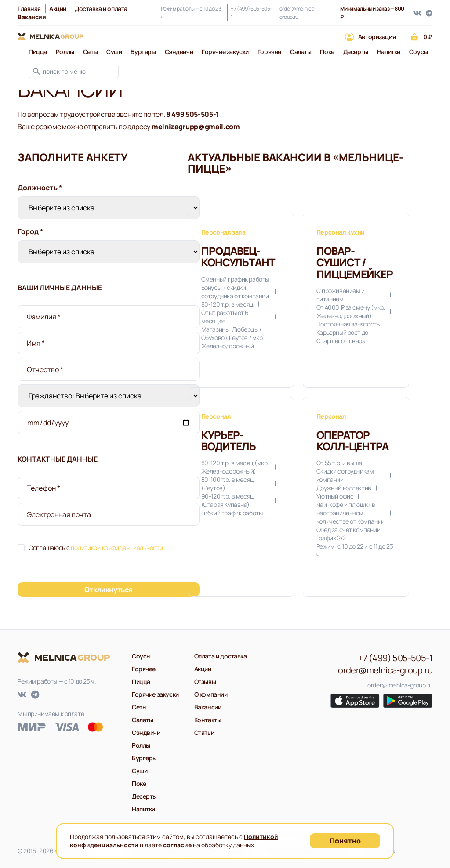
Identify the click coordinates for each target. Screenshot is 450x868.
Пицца (38, 52)
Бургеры (143, 52)
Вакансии (208, 707)
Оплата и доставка (221, 656)
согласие (177, 845)
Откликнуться (108, 590)
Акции (58, 9)
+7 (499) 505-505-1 (251, 13)
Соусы (419, 52)
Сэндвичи (179, 52)
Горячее (269, 52)
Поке (327, 52)
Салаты (301, 52)
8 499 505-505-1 (192, 114)
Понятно (345, 841)
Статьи (204, 732)
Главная (29, 9)
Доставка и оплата (101, 9)
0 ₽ (428, 37)
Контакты (208, 720)
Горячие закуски (225, 52)
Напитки (389, 52)
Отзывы (205, 682)
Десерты (356, 52)
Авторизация (377, 37)
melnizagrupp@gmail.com (196, 127)
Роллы (65, 52)
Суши (114, 52)
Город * (30, 231)
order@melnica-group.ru (298, 13)
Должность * (40, 188)
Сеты (90, 52)
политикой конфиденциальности (117, 548)
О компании (211, 694)
